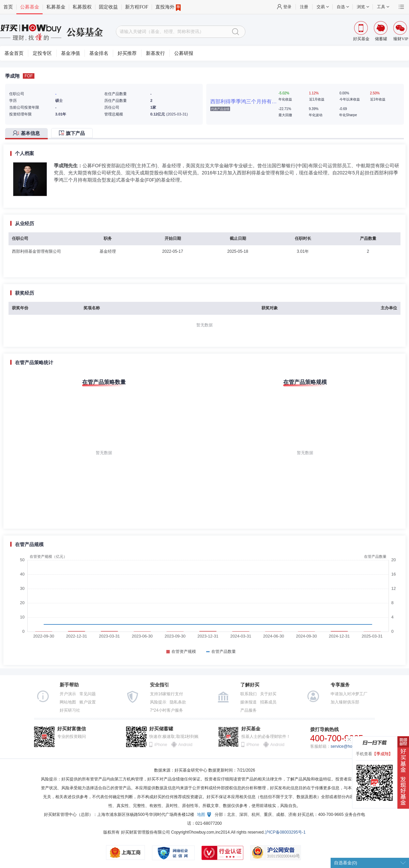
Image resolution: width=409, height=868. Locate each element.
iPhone (161, 745)
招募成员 (268, 702)
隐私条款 (178, 702)
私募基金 (56, 7)
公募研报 (184, 53)
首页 (8, 7)
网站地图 (68, 702)
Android (185, 745)
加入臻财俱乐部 (345, 702)
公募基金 (30, 7)
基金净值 (71, 53)
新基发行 (155, 53)
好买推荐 (127, 53)
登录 (287, 7)
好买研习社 (70, 710)
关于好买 (268, 694)
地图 (201, 815)
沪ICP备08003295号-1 (285, 832)
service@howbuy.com (351, 746)
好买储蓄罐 (161, 729)
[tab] (28, 134)
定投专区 (42, 53)
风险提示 (158, 702)
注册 (304, 7)
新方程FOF (137, 7)
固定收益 (108, 7)
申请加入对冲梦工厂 (349, 694)
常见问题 (88, 694)
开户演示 (68, 694)
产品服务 (248, 710)
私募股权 (82, 7)
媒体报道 (248, 702)
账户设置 (88, 702)
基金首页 (14, 53)
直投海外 (168, 7)
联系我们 (248, 694)
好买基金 (251, 729)
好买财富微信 (72, 729)
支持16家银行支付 (166, 694)
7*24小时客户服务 (166, 710)
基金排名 (99, 53)
